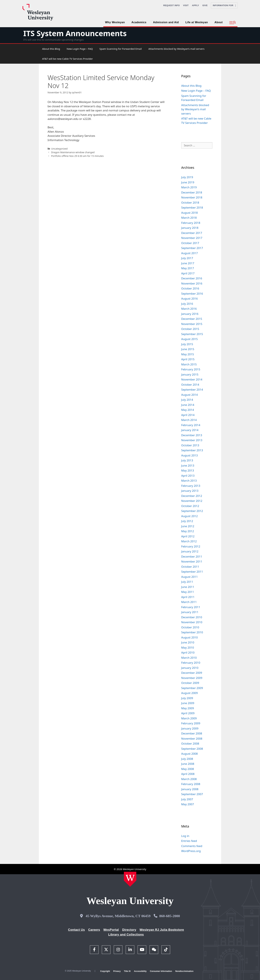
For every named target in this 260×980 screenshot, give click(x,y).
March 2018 (189, 218)
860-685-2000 (170, 916)
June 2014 (188, 405)
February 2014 (191, 425)
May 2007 (188, 804)
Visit (186, 5)
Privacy (117, 971)
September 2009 (192, 688)
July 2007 (187, 799)
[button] (233, 23)
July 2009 (187, 698)
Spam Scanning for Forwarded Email (120, 49)
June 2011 (188, 587)
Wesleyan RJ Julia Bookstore (162, 930)
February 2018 (191, 223)
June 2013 (188, 465)
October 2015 (190, 329)
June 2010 (188, 642)
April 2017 (188, 273)
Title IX (127, 971)
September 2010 (192, 632)
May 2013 (188, 470)
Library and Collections (126, 935)
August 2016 (190, 299)
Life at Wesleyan (197, 22)
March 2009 (189, 718)
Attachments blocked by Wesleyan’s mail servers (176, 49)
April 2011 (188, 597)
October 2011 (190, 567)
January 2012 (190, 551)
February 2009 (191, 723)
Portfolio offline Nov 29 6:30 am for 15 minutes (77, 156)
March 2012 (189, 541)
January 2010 (190, 668)
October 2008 (190, 743)
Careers (94, 930)
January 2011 (190, 612)
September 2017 (192, 248)
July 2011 (187, 582)
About (219, 22)
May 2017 (188, 268)
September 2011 (192, 572)
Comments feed (192, 846)
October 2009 (190, 683)
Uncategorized (59, 149)
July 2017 (187, 258)
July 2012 (187, 521)
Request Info (172, 5)
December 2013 (192, 435)
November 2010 (192, 622)
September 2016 (192, 294)
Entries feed (189, 841)
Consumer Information (161, 971)
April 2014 (188, 415)
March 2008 (189, 779)
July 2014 (187, 400)
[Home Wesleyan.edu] (130, 879)
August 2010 (190, 637)
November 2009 (192, 678)
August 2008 (190, 754)
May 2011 (188, 592)
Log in (185, 836)
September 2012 (192, 511)
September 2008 (192, 749)
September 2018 (192, 207)
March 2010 (189, 658)
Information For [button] (224, 5)
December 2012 (192, 496)
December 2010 (192, 617)
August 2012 (190, 516)
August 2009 (190, 693)
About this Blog (51, 49)
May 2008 (188, 769)
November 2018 (192, 197)
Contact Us (77, 930)
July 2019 (187, 177)
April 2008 (188, 774)
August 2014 (190, 395)
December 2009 (192, 673)
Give (205, 5)
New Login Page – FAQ (80, 49)
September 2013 (192, 450)
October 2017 (190, 243)
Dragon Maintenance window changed (73, 152)
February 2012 (191, 546)
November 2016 (192, 283)
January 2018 (190, 228)
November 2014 (192, 379)
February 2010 (191, 663)
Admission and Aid (166, 22)
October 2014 (190, 385)
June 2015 (188, 349)
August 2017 (190, 253)
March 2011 (189, 602)
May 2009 (188, 708)
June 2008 (188, 764)
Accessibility (140, 971)
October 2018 (190, 203)
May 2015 (188, 354)
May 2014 (188, 410)
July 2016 (187, 304)
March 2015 (189, 364)
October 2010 (190, 627)
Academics (139, 22)
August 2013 (190, 455)
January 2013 (190, 491)
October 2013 (190, 445)
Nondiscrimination (184, 971)
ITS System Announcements (75, 33)
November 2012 (192, 501)
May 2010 (188, 648)
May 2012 (188, 531)
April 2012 (188, 536)
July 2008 (187, 759)
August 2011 (190, 577)
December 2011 (192, 556)
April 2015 (188, 359)
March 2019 (189, 187)
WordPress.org (191, 851)
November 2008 (192, 739)
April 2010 (188, 652)
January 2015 (190, 374)
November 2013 (192, 440)
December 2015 (192, 319)
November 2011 (192, 561)
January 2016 (190, 314)
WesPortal (111, 930)
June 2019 (188, 182)
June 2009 (188, 703)
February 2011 (191, 607)
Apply (196, 5)
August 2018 (190, 213)
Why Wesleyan (115, 22)
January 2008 (190, 789)
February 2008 (191, 784)
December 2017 (192, 233)
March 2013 (189, 481)
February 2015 (191, 369)
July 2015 (187, 344)
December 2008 (192, 733)
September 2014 (192, 390)
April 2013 (188, 476)
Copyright (105, 971)
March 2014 (189, 420)
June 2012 (188, 526)
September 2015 (192, 334)
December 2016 (192, 278)
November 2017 (192, 238)
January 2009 (190, 728)
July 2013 (187, 460)
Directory (129, 930)
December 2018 (192, 192)
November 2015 (192, 324)
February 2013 (191, 486)
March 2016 (189, 309)
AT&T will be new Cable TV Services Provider (67, 59)
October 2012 (190, 506)
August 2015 (190, 339)
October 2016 (190, 288)
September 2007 (192, 794)
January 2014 (190, 430)
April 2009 (188, 713)
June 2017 (188, 263)
